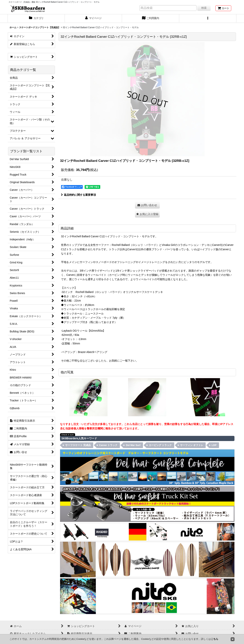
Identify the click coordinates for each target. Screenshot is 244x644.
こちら (215, 639)
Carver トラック (108, 445)
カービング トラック (160, 445)
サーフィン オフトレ (192, 445)
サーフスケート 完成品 (78, 445)
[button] (208, 18)
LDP (214, 445)
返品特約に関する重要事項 (78, 195)
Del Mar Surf (133, 445)
